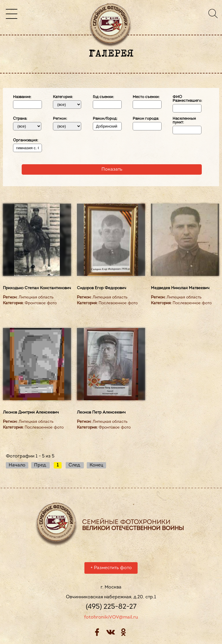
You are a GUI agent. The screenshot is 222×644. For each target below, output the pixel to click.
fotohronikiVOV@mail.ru (111, 618)
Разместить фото (111, 569)
